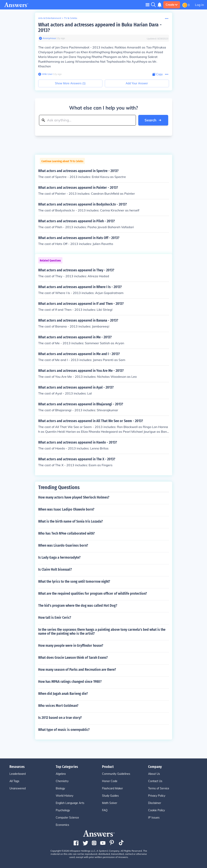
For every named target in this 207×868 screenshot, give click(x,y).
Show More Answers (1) (70, 83)
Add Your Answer (137, 83)
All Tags (14, 781)
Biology (60, 788)
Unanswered (18, 788)
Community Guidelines (116, 774)
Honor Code (110, 781)
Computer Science (67, 818)
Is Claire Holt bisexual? (55, 569)
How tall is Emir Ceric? (55, 618)
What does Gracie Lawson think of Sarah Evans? (73, 658)
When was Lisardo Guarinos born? (63, 545)
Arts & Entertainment (50, 18)
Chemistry (62, 781)
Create (172, 5)
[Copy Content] (158, 74)
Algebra (61, 774)
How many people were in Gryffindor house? (71, 646)
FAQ (105, 810)
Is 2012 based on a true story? (60, 718)
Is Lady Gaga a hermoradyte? (59, 557)
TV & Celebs (71, 18)
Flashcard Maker (112, 788)
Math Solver (110, 803)
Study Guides (110, 796)
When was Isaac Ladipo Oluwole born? (66, 509)
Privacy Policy (157, 796)
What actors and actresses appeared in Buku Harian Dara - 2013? (100, 27)
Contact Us (155, 781)
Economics (62, 825)
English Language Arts (70, 803)
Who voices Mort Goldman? (58, 706)
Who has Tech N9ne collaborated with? (66, 533)
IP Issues (154, 818)
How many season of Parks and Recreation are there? (77, 670)
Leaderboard (18, 774)
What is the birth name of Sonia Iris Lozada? (71, 521)
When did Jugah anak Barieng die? (63, 694)
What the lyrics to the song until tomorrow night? (74, 581)
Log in (199, 5)
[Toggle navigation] (148, 5)
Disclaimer (155, 803)
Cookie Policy (156, 810)
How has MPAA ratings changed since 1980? (70, 682)
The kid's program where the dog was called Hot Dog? (78, 606)
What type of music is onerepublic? (64, 730)
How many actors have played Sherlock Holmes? (74, 497)
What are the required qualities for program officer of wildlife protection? (93, 594)
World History (65, 796)
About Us (154, 774)
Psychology (63, 810)
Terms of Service (159, 788)
